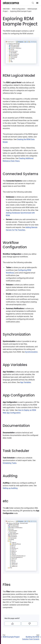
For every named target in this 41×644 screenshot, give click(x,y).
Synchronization (31, 352)
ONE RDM (6, 9)
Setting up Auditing (10, 488)
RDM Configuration (19, 9)
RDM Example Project (11, 637)
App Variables (26, 382)
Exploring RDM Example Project (21, 11)
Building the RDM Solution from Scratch (31, 638)
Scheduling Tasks (10, 463)
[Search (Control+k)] (33, 3)
